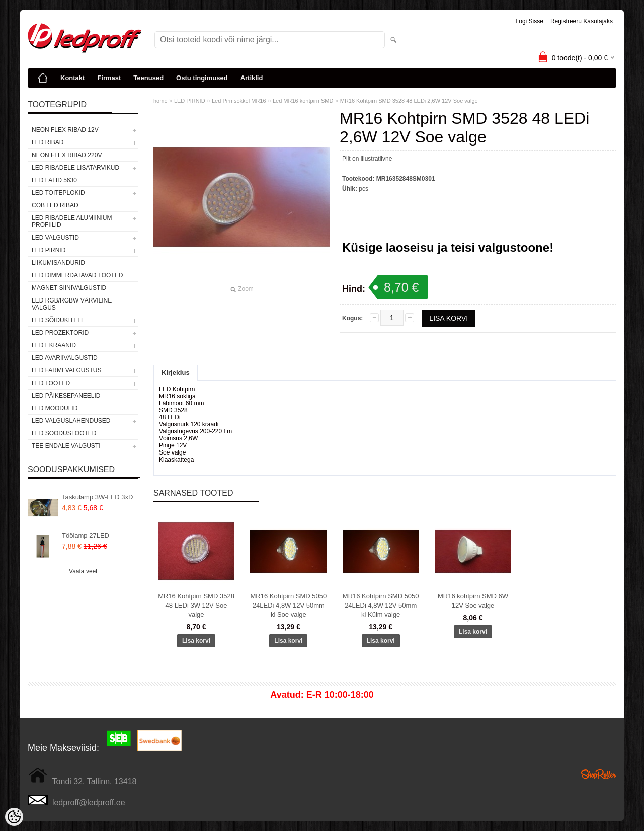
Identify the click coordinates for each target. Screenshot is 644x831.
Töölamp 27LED (86, 535)
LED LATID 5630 (54, 180)
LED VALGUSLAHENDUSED (71, 421)
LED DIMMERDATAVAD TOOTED (77, 275)
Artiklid (252, 78)
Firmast (109, 78)
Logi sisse (530, 21)
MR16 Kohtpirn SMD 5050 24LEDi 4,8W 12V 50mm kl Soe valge (288, 605)
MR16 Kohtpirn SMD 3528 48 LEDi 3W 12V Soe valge (196, 605)
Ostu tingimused (202, 78)
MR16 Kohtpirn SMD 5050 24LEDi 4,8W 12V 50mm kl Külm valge (381, 605)
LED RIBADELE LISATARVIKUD (75, 168)
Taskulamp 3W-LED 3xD (97, 497)
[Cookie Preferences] (14, 817)
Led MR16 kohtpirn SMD (303, 101)
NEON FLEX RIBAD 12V (65, 130)
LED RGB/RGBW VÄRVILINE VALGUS (72, 304)
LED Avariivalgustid (65, 358)
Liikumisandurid (58, 263)
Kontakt (72, 78)
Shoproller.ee (599, 774)
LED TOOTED (51, 383)
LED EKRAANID (54, 345)
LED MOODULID (55, 408)
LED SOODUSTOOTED (64, 433)
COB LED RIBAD (55, 205)
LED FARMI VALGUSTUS (66, 370)
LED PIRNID (49, 250)
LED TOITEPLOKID (58, 193)
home (160, 101)
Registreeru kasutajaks (582, 21)
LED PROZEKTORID (60, 333)
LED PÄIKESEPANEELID (66, 396)
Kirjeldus (176, 373)
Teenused (148, 78)
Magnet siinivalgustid (69, 288)
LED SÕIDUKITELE (58, 320)
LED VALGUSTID (55, 238)
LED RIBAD (48, 142)
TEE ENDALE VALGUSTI (66, 446)
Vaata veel (83, 571)
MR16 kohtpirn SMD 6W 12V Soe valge (473, 601)
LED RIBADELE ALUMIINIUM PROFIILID (72, 221)
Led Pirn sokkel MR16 (239, 101)
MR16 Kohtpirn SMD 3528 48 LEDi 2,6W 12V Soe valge (409, 101)
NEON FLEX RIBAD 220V (67, 155)
